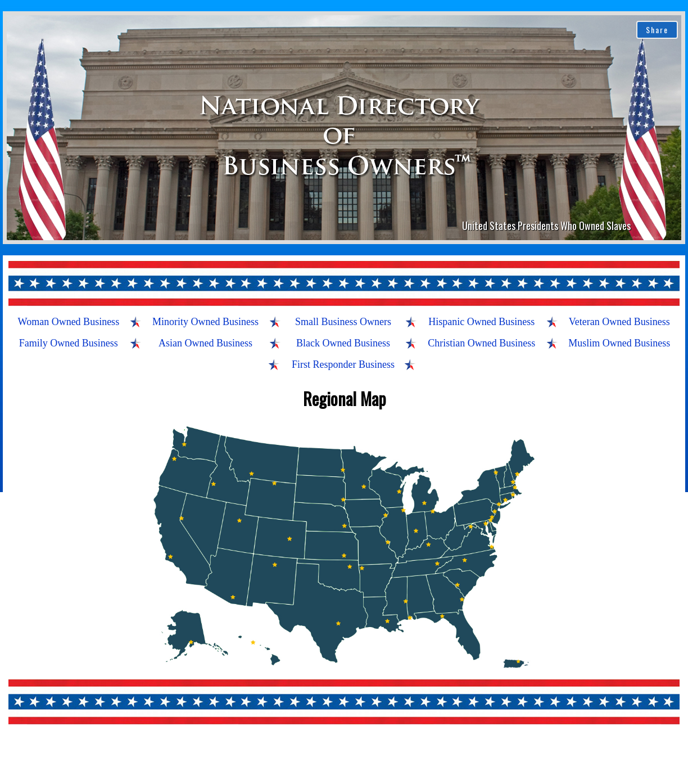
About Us (51, 759)
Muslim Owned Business (619, 343)
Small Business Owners (343, 322)
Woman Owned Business (69, 322)
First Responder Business (343, 364)
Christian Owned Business (481, 343)
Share (657, 30)
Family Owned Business (69, 343)
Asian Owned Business (205, 343)
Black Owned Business (343, 343)
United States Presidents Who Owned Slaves (546, 226)
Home (22, 759)
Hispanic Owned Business (481, 322)
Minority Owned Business (205, 322)
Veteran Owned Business (619, 322)
